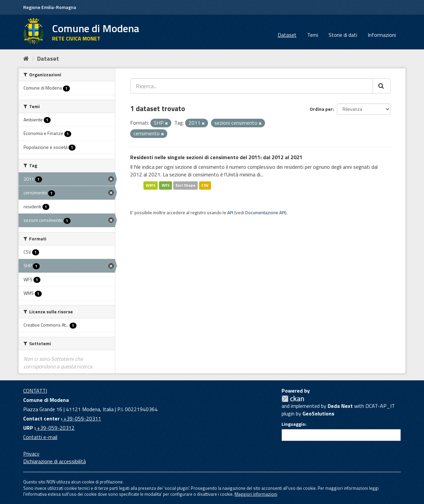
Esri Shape (185, 185)
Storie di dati (343, 35)
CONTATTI (35, 391)
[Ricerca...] (252, 86)
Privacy (31, 454)
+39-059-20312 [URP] (55, 428)
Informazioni (382, 35)
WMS (151, 185)
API (230, 213)
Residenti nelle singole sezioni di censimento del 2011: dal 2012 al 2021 (216, 157)
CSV (205, 185)
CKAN (293, 399)
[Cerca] (382, 86)
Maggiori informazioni (256, 494)
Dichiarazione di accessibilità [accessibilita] (54, 461)
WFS (166, 185)
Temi (313, 35)
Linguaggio (293, 424)
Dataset (287, 35)
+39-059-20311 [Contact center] (82, 418)
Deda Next (340, 406)
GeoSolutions (318, 413)
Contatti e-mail (40, 437)
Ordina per (321, 109)
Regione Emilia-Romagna (50, 7)
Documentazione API (265, 213)
